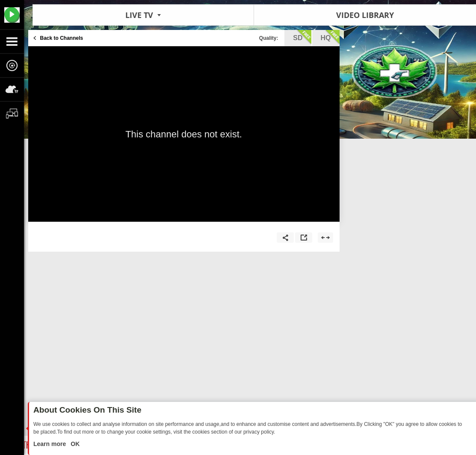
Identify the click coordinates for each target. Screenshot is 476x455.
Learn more (50, 444)
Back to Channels (62, 38)
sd (302, 37)
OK (74, 444)
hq (330, 37)
